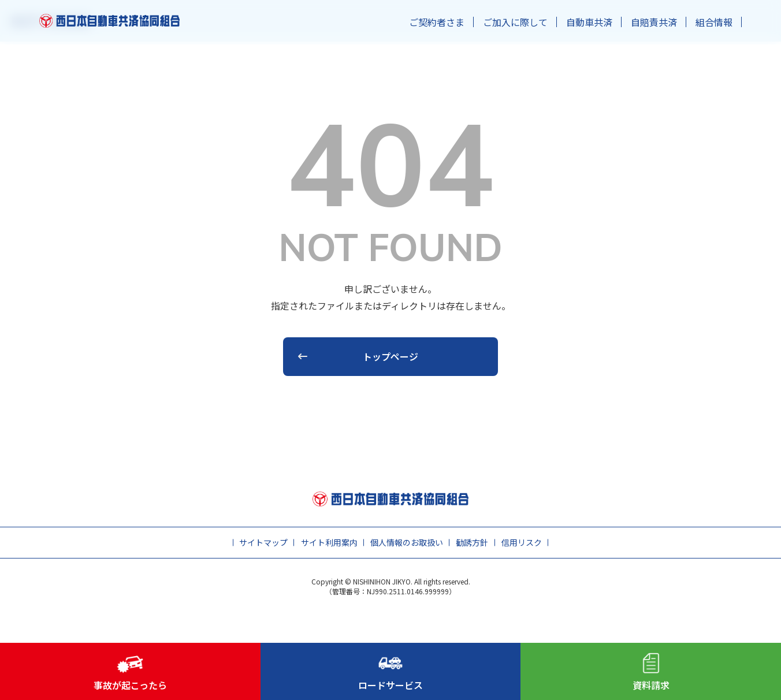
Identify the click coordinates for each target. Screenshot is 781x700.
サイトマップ (263, 542)
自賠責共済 (654, 22)
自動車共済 (589, 22)
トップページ (390, 356)
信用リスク (522, 542)
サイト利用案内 (329, 542)
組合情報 (714, 22)
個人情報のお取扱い (407, 542)
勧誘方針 (472, 542)
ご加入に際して (515, 22)
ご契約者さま (437, 22)
